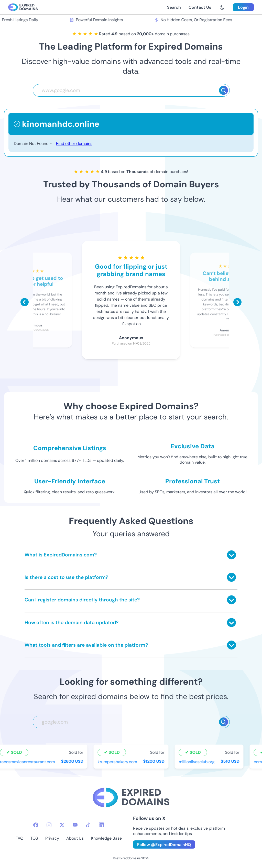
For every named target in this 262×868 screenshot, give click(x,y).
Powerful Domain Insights (97, 20)
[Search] (223, 90)
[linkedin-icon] (101, 825)
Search (174, 7)
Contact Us (200, 7)
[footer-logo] (131, 798)
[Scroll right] (237, 302)
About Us (75, 838)
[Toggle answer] (231, 555)
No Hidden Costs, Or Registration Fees (194, 20)
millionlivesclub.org (197, 762)
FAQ (19, 838)
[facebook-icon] (36, 825)
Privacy (52, 838)
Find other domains (74, 144)
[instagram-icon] (49, 825)
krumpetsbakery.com (118, 762)
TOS (34, 838)
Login (243, 7)
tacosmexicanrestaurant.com (28, 762)
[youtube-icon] (75, 825)
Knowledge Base (106, 838)
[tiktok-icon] (88, 825)
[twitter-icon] (62, 825)
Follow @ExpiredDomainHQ (164, 845)
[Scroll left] (25, 302)
